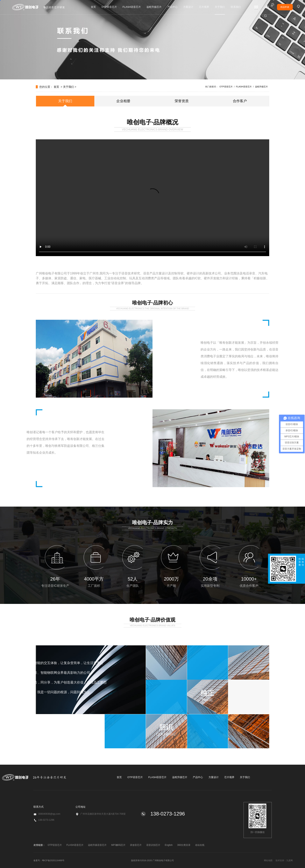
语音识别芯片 (153, 845)
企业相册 (123, 101)
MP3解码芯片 (118, 845)
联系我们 (236, 7)
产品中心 (173, 7)
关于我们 (220, 7)
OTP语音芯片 (109, 7)
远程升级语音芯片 (97, 845)
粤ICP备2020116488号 (53, 860)
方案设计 (188, 7)
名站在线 (200, 845)
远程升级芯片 (154, 7)
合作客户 (240, 101)
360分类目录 (184, 845)
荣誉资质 (182, 101)
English (169, 845)
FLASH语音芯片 (132, 7)
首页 (93, 7)
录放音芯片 (136, 845)
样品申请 (285, 7)
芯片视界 (204, 7)
